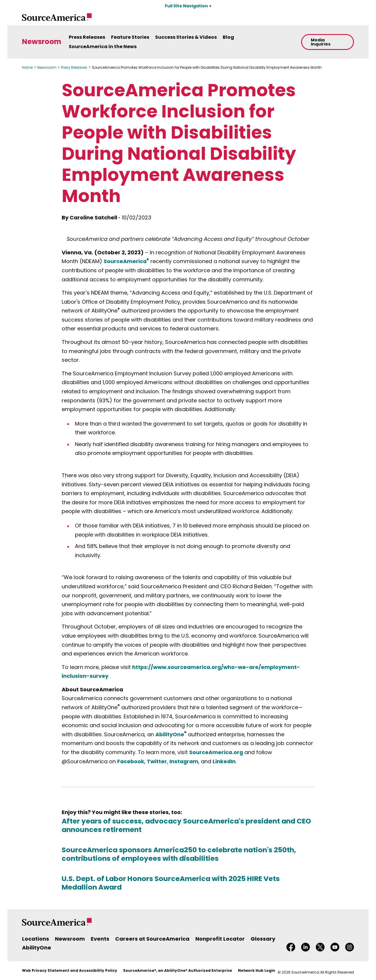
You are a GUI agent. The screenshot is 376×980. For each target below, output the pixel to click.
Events (100, 939)
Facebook (131, 761)
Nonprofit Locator (220, 939)
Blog (228, 37)
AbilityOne (170, 734)
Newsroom (42, 42)
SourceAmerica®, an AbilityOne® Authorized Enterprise (178, 970)
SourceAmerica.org (216, 752)
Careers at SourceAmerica (152, 939)
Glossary (263, 939)
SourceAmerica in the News (103, 47)
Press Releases (87, 37)
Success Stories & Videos (186, 37)
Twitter (158, 761)
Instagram (185, 761)
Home (27, 67)
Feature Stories (130, 37)
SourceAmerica (125, 261)
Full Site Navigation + (188, 6)
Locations (36, 939)
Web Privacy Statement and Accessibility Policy (70, 970)
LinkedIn (226, 761)
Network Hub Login (257, 970)
